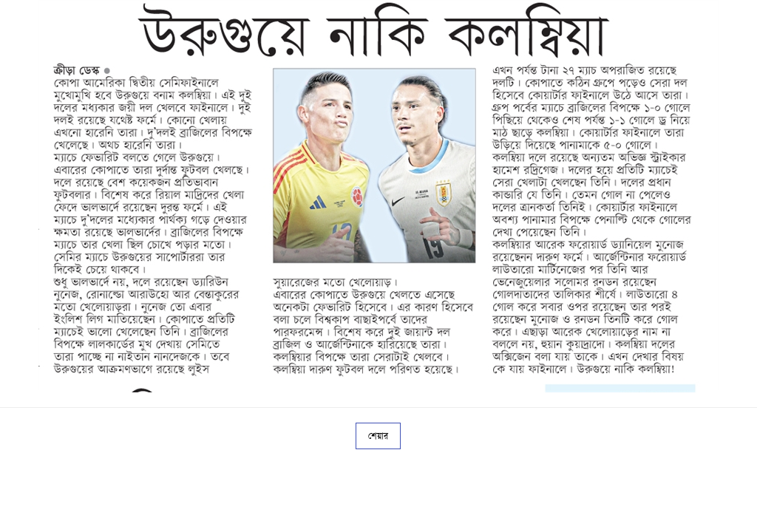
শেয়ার (378, 436)
